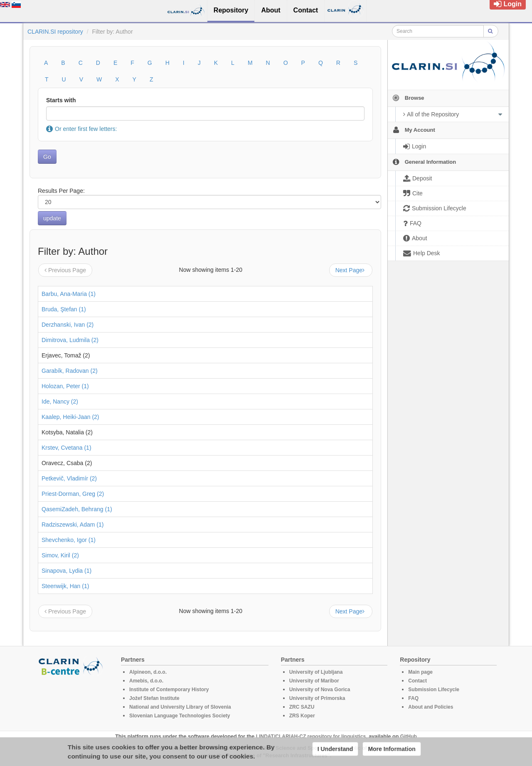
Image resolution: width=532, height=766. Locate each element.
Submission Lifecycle (434, 690)
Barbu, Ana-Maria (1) (69, 294)
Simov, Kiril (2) (60, 555)
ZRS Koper (302, 716)
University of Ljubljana (316, 672)
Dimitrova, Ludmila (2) (70, 340)
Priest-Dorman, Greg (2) (73, 494)
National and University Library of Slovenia (180, 707)
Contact (417, 681)
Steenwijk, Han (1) (65, 586)
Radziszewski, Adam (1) (73, 525)
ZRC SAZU (302, 707)
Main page (420, 672)
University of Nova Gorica (320, 690)
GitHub (409, 736)
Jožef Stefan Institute (154, 698)
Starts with (61, 100)
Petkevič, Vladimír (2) (69, 478)
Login (508, 4)
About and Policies (431, 707)
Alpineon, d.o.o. (148, 672)
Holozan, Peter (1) (65, 386)
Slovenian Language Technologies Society (180, 716)
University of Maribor (314, 681)
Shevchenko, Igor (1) (69, 540)
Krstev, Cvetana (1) (66, 448)
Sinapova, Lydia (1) (66, 571)
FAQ (413, 698)
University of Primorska (317, 698)
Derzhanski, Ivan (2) (68, 325)
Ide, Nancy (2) (60, 401)
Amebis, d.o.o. (146, 681)
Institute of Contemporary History (169, 690)
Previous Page (65, 270)
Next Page (351, 270)
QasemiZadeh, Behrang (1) (77, 509)
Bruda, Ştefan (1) (64, 309)
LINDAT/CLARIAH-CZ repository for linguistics (311, 736)
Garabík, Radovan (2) (70, 371)
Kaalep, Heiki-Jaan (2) (70, 417)
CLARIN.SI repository (55, 32)
